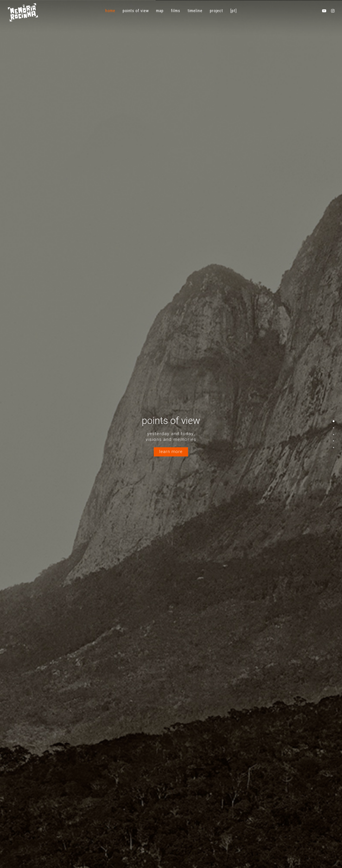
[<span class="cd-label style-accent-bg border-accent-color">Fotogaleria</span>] (334, 447)
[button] (325, 11)
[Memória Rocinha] (23, 12)
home (110, 11)
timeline (195, 11)
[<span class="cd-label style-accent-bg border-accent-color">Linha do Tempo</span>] (334, 441)
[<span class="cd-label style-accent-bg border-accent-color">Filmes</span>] (334, 434)
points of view (136, 11)
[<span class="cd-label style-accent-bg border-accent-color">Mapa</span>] (334, 428)
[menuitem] (110, 11)
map (160, 11)
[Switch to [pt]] (234, 11)
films (176, 11)
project (216, 11)
